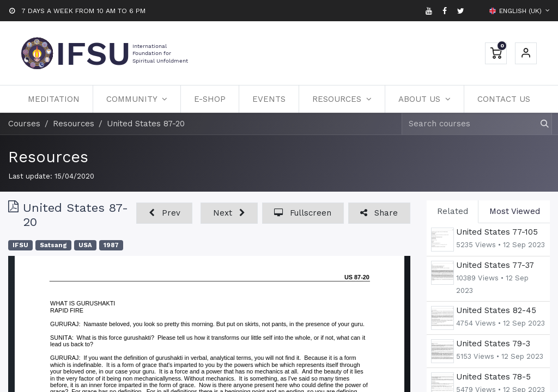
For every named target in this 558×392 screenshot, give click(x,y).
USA (85, 245)
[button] (164, 213)
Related (453, 211)
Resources (48, 157)
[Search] (540, 124)
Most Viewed (515, 211)
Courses (24, 124)
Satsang (53, 245)
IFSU (20, 245)
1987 (111, 245)
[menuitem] (54, 99)
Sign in (526, 53)
